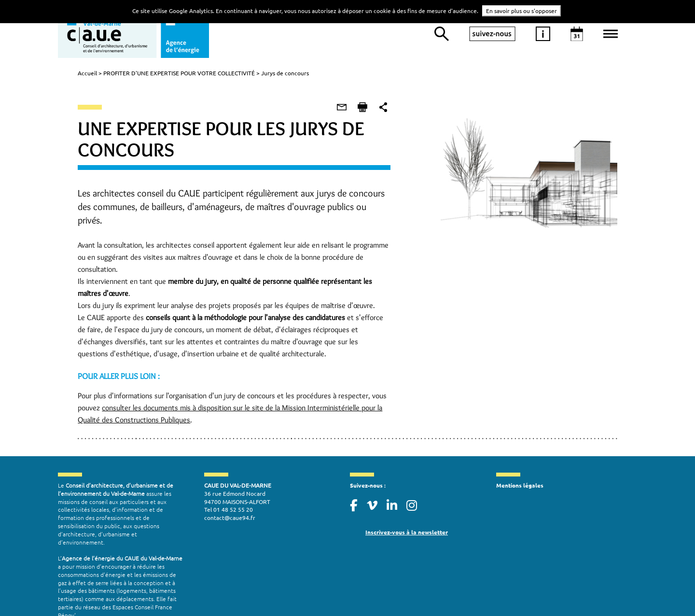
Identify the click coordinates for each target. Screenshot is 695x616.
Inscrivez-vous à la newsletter (407, 509)
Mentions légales (520, 462)
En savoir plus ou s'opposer (521, 11)
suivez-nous (492, 34)
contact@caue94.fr (230, 495)
